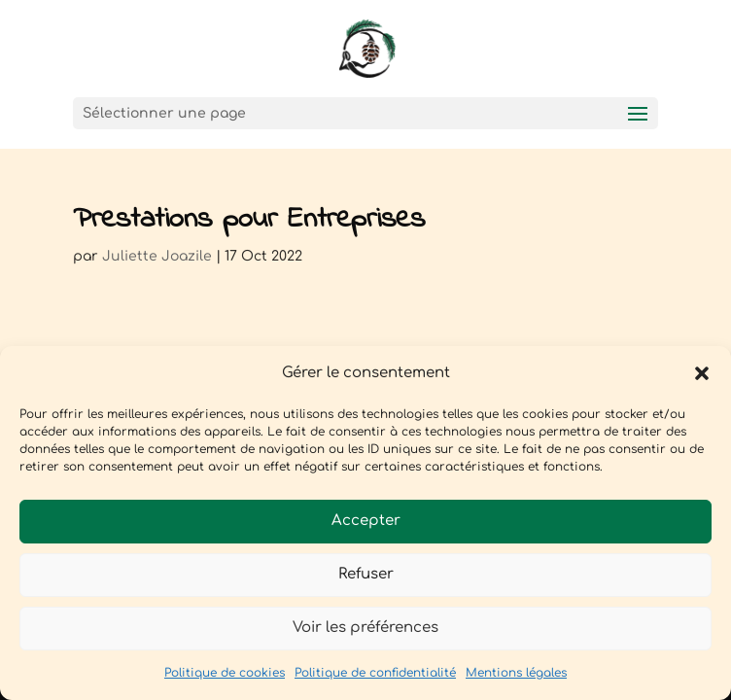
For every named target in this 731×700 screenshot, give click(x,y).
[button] (702, 373)
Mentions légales (516, 673)
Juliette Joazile (157, 256)
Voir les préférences (365, 628)
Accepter (366, 521)
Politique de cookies (225, 673)
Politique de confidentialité (375, 673)
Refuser (366, 574)
